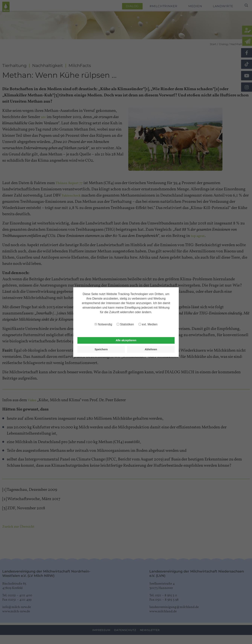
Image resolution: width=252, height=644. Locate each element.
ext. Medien (148, 324)
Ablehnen (151, 349)
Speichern (101, 349)
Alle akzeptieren (126, 340)
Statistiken (125, 324)
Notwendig (103, 324)
